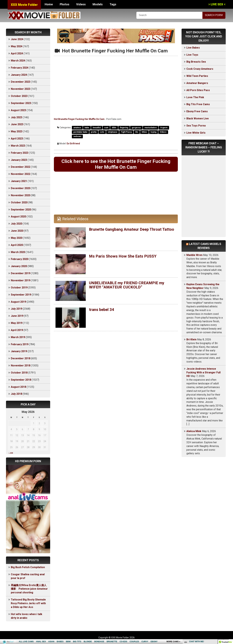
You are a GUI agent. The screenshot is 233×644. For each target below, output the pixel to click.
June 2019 (17, 316)
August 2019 (18, 302)
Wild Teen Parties (197, 76)
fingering (124, 128)
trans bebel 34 (102, 310)
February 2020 (20, 259)
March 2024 (18, 61)
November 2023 (21, 89)
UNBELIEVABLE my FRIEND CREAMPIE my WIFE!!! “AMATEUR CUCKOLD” (127, 285)
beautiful (97, 128)
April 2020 (17, 245)
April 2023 (17, 139)
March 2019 (18, 337)
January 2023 (19, 160)
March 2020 (18, 252)
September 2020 (21, 210)
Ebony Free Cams (197, 111)
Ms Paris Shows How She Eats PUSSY (123, 256)
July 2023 (17, 117)
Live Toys (192, 55)
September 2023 (21, 103)
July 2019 (17, 309)
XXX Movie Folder (24, 5)
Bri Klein (191, 339)
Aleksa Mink (194, 431)
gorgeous (136, 128)
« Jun (11, 453)
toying (153, 132)
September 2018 (21, 380)
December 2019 (21, 273)
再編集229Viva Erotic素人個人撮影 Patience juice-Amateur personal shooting (29, 589)
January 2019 (19, 351)
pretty (94, 132)
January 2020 (19, 266)
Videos (81, 4)
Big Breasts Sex (196, 62)
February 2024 (20, 68)
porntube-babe (80, 132)
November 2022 (21, 174)
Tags (113, 4)
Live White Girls (196, 133)
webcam (77, 136)
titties (144, 132)
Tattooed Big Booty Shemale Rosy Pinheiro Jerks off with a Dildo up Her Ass (28, 603)
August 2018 (18, 387)
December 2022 (21, 167)
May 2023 (17, 131)
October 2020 (19, 202)
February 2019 (20, 344)
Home (49, 4)
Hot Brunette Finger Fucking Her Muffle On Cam (79, 119)
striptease (113, 132)
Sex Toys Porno (196, 126)
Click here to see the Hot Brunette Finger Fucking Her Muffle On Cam (116, 164)
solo (102, 132)
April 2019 (17, 330)
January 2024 (19, 75)
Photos (64, 4)
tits (137, 132)
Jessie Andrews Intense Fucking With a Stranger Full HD (203, 372)
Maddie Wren (194, 255)
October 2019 (19, 288)
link (230, 593)
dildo (114, 128)
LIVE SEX (217, 4)
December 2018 (21, 358)
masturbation (151, 128)
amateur (77, 128)
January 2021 (19, 181)
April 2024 (17, 53)
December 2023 (21, 82)
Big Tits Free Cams (198, 104)
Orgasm (164, 128)
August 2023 (18, 110)
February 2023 (20, 153)
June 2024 (17, 39)
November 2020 (21, 195)
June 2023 (17, 124)
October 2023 (19, 96)
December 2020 (21, 188)
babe (87, 128)
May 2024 (17, 46)
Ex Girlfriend (73, 143)
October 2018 (19, 373)
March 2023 (18, 146)
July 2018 (17, 394)
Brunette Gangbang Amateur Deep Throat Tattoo (132, 229)
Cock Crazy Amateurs (200, 69)
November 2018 (21, 366)
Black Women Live (198, 118)
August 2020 (18, 217)
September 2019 (21, 295)
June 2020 (17, 231)
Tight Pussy (126, 132)
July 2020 (17, 224)
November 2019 (21, 280)
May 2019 (17, 323)
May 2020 (17, 238)
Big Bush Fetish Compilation (28, 567)
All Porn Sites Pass (198, 90)
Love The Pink (195, 97)
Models (98, 4)
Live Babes (193, 48)
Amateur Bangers (197, 83)
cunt (106, 128)
